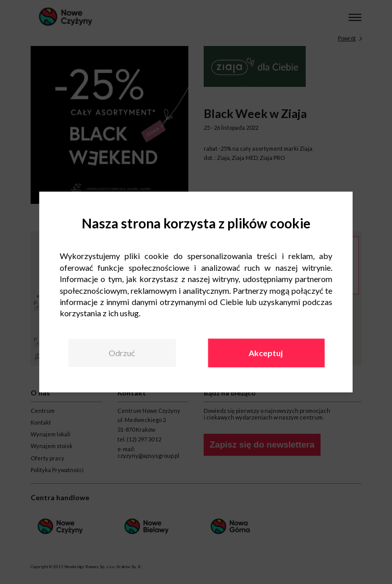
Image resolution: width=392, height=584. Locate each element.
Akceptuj (266, 353)
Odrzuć (122, 353)
